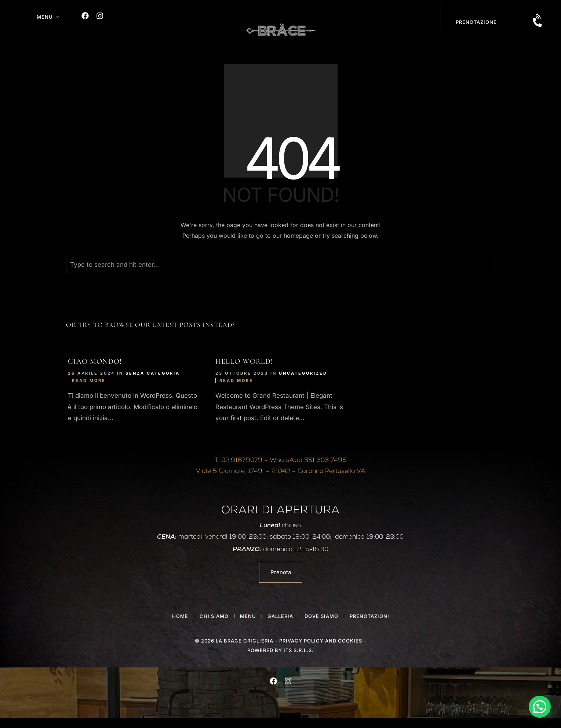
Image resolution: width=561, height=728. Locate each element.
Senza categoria (153, 373)
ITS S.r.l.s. (299, 650)
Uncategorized (303, 373)
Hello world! (244, 361)
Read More (89, 381)
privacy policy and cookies (321, 641)
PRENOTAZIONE (476, 22)
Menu (45, 17)
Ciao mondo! (95, 361)
